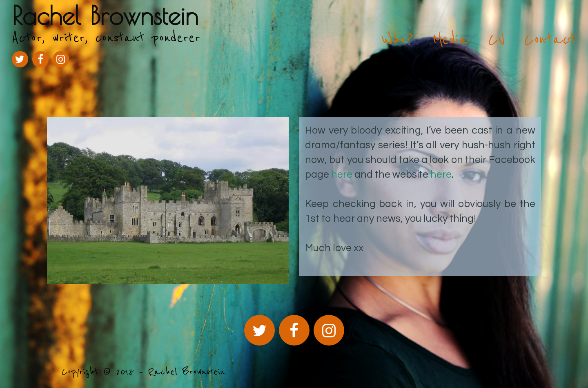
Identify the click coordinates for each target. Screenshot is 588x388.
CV (496, 40)
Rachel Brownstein (105, 15)
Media (451, 40)
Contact (550, 40)
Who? (398, 40)
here (342, 174)
